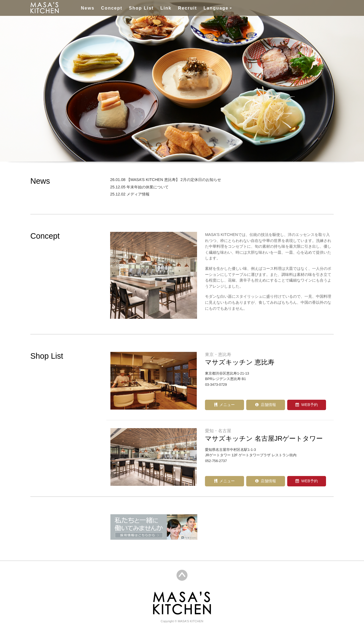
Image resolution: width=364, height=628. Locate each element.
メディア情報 (140, 194)
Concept (112, 8)
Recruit (188, 8)
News (88, 8)
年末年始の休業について (149, 187)
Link (166, 8)
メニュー (224, 405)
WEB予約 (307, 405)
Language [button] (216, 8)
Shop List (141, 8)
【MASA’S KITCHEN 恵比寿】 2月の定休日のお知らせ (175, 180)
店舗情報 (266, 405)
